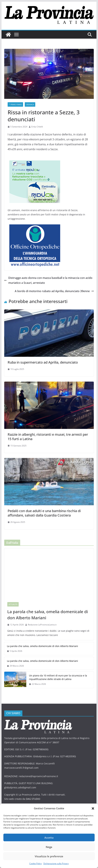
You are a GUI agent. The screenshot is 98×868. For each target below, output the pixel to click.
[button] (93, 808)
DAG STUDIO (33, 799)
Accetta (49, 838)
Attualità (13, 604)
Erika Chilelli (37, 127)
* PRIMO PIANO (15, 104)
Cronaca (30, 104)
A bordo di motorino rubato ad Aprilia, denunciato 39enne (54, 291)
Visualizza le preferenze (49, 856)
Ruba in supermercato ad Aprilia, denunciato (43, 362)
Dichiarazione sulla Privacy (56, 863)
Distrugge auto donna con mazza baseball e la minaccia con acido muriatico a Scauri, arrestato (48, 280)
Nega (49, 847)
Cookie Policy (36, 863)
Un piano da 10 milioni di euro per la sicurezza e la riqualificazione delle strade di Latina (58, 677)
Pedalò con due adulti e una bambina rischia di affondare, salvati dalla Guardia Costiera (44, 513)
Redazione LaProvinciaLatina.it (42, 625)
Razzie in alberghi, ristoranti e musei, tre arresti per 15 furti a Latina (48, 437)
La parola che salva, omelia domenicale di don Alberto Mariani (48, 615)
